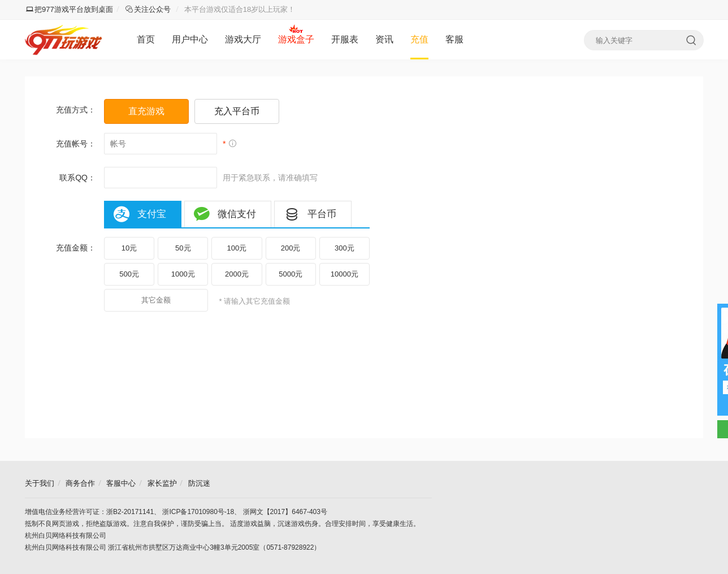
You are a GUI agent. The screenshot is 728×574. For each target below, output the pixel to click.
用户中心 (190, 39)
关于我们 (40, 483)
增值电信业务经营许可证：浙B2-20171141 (89, 512)
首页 (146, 39)
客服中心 (121, 483)
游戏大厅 (243, 39)
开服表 (345, 39)
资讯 (384, 39)
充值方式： (76, 110)
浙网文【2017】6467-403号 (285, 512)
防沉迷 (199, 483)
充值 (419, 39)
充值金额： (76, 248)
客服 (454, 39)
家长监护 (162, 483)
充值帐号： (76, 144)
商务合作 (80, 483)
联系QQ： (77, 178)
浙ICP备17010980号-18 (198, 512)
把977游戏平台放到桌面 (70, 9)
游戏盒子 (296, 39)
